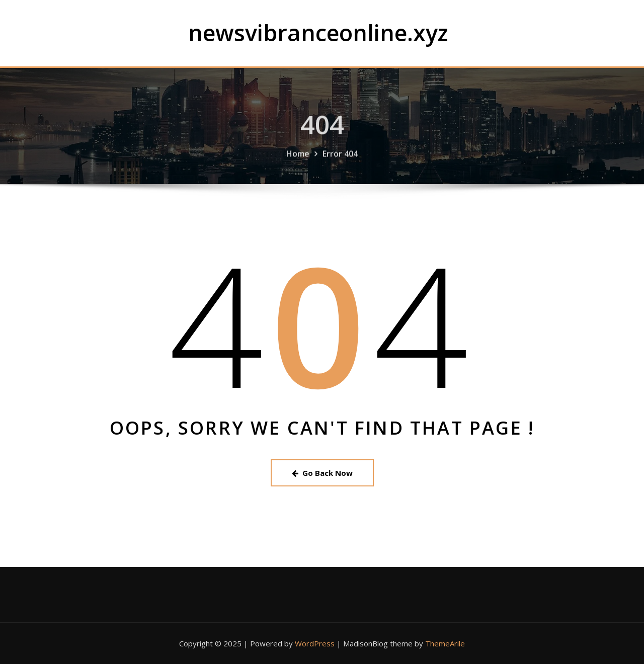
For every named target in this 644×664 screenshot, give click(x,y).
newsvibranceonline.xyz (318, 32)
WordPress (315, 643)
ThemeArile (445, 643)
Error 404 (340, 159)
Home (298, 159)
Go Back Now (322, 473)
